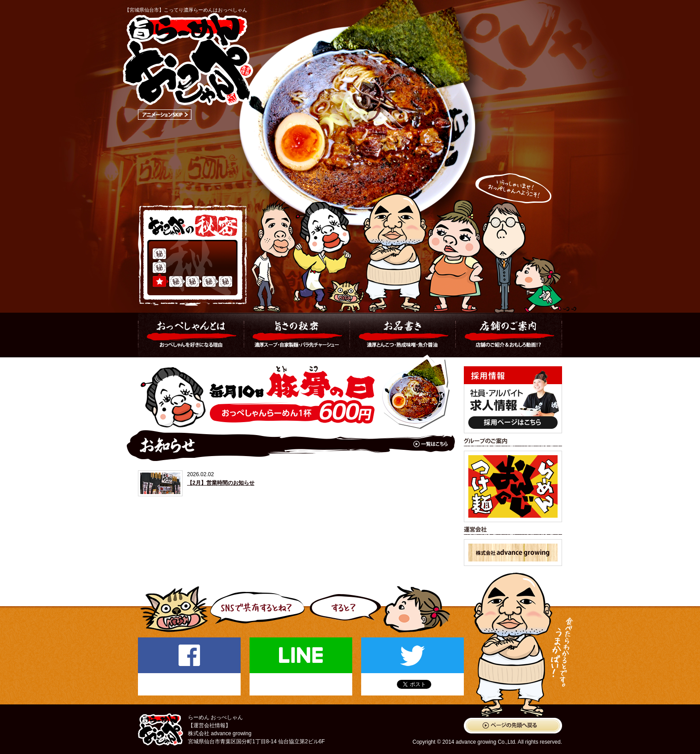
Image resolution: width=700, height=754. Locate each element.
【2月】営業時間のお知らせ (221, 483)
